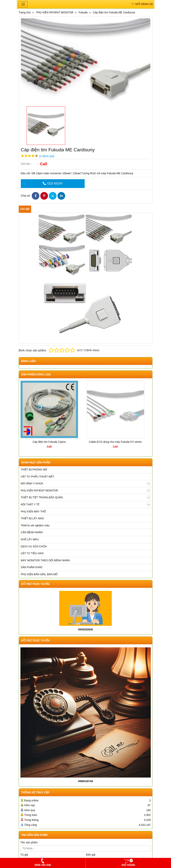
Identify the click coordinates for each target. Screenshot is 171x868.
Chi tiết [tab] (25, 209)
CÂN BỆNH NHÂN (32, 532)
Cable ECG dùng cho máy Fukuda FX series (115, 442)
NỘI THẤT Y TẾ (86, 505)
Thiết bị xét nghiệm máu (35, 525)
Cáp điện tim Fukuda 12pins (49, 442)
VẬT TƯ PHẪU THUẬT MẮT (38, 477)
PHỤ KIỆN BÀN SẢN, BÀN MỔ (39, 574)
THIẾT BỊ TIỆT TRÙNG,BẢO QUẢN (86, 498)
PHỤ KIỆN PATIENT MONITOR (86, 491)
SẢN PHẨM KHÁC (32, 567)
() (142, 4)
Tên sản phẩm (29, 842)
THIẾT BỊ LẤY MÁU (32, 518)
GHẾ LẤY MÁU (30, 539)
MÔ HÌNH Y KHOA (86, 484)
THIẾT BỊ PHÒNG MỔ (34, 469)
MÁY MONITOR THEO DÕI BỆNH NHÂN (45, 560)
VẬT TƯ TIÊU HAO (32, 553)
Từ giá (24, 855)
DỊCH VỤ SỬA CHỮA (34, 546)
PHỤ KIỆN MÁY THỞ (33, 511)
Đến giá (91, 855)
